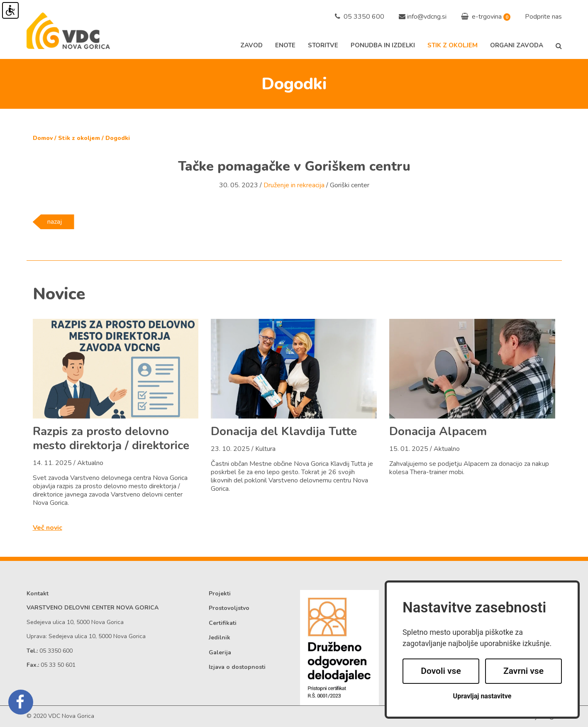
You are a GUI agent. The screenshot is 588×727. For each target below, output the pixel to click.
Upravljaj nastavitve (482, 696)
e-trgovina (481, 17)
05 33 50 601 (58, 665)
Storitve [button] (323, 45)
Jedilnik (220, 638)
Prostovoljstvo (229, 608)
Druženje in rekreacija (294, 185)
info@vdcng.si (427, 17)
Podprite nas (543, 17)
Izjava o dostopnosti (237, 667)
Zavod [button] (251, 45)
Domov (43, 138)
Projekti (220, 594)
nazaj (55, 222)
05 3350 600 (360, 17)
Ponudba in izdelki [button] (383, 45)
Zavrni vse (523, 671)
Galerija (220, 652)
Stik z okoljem (79, 138)
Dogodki (118, 138)
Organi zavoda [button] (517, 45)
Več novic (48, 528)
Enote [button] (285, 45)
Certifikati (223, 623)
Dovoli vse (441, 671)
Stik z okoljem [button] (453, 45)
